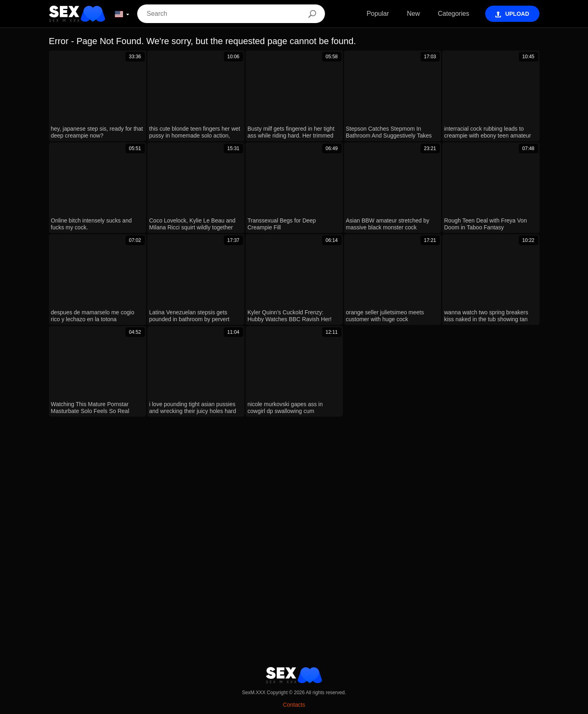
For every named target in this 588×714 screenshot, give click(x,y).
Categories (453, 14)
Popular (378, 14)
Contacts (294, 705)
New (414, 14)
